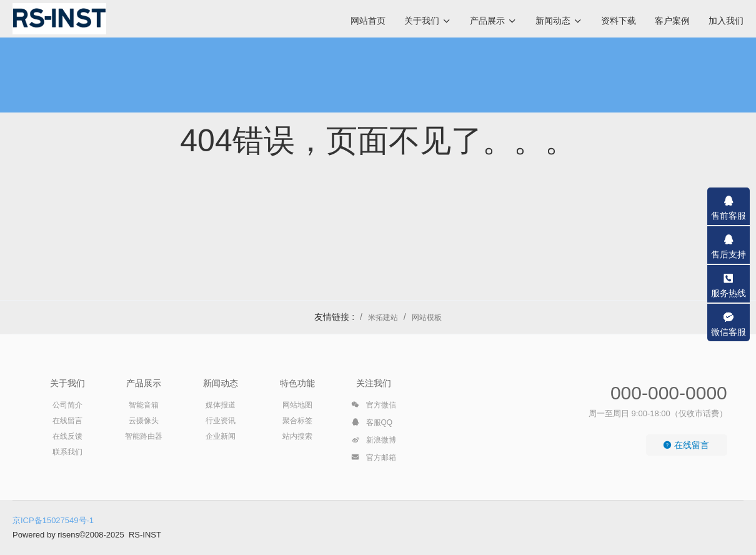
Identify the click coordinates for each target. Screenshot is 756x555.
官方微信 (373, 407)
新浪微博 (373, 442)
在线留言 (686, 445)
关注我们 (374, 383)
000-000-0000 (669, 393)
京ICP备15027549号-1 (53, 520)
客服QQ (372, 424)
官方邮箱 (373, 459)
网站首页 (368, 21)
